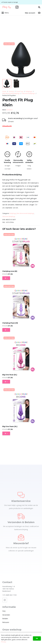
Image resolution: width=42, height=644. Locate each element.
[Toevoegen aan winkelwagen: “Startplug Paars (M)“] (6, 330)
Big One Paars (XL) (10, 426)
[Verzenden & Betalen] (21, 516)
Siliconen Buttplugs (28, 93)
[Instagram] (17, 7)
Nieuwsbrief (21, 543)
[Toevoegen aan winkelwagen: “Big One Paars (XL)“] (6, 433)
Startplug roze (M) (10, 271)
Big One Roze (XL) (10, 375)
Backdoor (10, 110)
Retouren (6, 622)
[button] (39, 7)
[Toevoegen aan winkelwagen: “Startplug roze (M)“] (6, 278)
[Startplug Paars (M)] (21, 302)
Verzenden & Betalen (21, 522)
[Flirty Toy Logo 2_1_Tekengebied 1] (7, 7)
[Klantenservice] (21, 495)
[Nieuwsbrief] (21, 537)
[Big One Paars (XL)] (21, 406)
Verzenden (6, 615)
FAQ (4, 611)
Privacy (4, 642)
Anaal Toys (20, 91)
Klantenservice (21, 501)
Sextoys (11, 91)
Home (4, 91)
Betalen (5, 619)
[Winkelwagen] (39, 13)
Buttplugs (29, 91)
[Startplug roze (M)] (21, 250)
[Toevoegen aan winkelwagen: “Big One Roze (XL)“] (6, 382)
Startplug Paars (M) (10, 323)
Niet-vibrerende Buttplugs (11, 93)
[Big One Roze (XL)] (21, 354)
